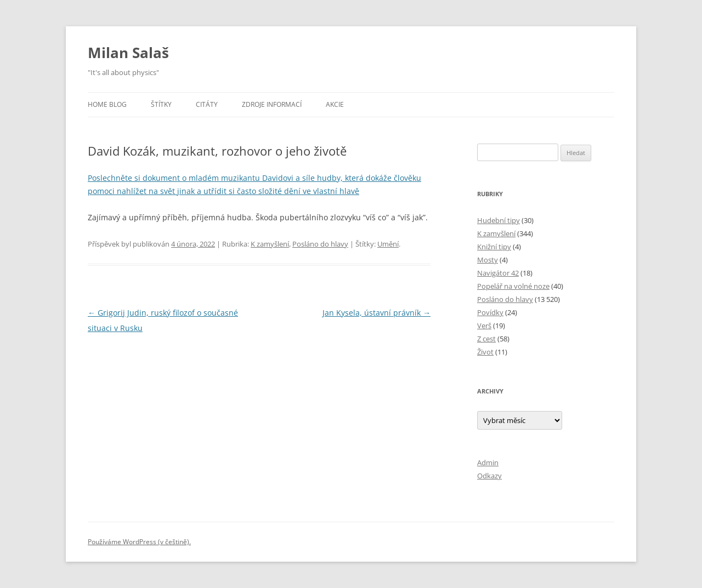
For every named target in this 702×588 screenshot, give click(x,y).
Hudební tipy (499, 220)
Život (485, 352)
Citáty (207, 104)
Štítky (161, 104)
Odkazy (489, 476)
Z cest (486, 339)
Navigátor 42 (498, 273)
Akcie (335, 104)
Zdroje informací (272, 104)
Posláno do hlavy (320, 244)
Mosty (488, 260)
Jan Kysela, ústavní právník (377, 313)
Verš (484, 326)
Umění (388, 244)
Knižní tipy (494, 247)
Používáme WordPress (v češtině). (139, 542)
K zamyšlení (270, 244)
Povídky (490, 312)
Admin (488, 463)
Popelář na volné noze (513, 286)
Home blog (107, 104)
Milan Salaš (128, 53)
